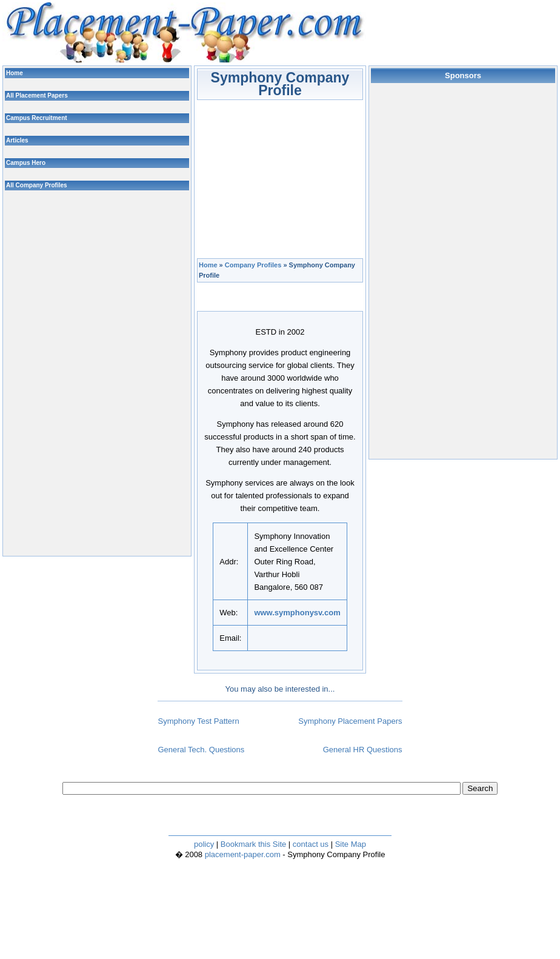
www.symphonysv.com (297, 613)
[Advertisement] (289, 176)
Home (208, 265)
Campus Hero (26, 163)
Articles (17, 140)
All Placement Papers (37, 95)
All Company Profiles (37, 185)
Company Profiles (253, 265)
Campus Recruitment (37, 118)
